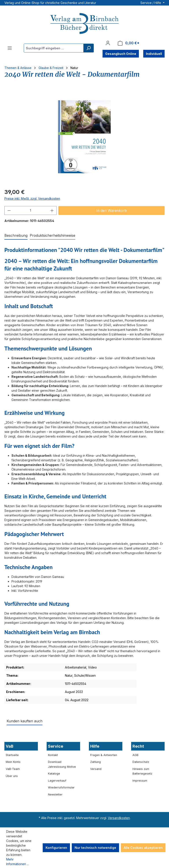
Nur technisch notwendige (95, 848)
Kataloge (54, 774)
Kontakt (53, 755)
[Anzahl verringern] (9, 210)
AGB (135, 755)
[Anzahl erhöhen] (52, 210)
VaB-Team (13, 769)
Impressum (140, 781)
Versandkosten (119, 818)
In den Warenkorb (111, 210)
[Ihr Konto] (108, 43)
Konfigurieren (56, 848)
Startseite (12, 755)
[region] (84, 137)
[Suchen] (88, 48)
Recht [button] (138, 746)
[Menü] (10, 48)
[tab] (16, 236)
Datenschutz (141, 762)
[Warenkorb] (129, 43)
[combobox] (54, 48)
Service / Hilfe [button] (151, 3)
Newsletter (55, 794)
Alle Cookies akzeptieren (143, 848)
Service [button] (56, 746)
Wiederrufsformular (61, 787)
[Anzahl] (31, 210)
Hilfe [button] (95, 746)
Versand (96, 769)
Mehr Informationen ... (17, 862)
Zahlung (96, 762)
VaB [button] (10, 746)
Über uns (12, 776)
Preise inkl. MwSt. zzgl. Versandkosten (32, 198)
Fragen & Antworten (104, 755)
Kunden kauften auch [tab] (25, 721)
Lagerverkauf (57, 781)
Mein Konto (13, 762)
